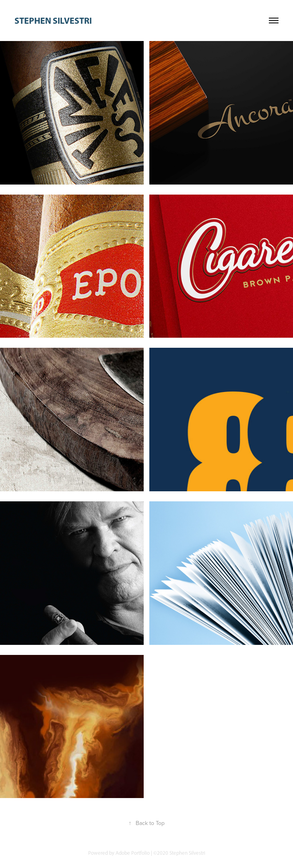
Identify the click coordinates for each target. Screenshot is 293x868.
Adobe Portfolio (133, 853)
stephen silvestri (53, 21)
